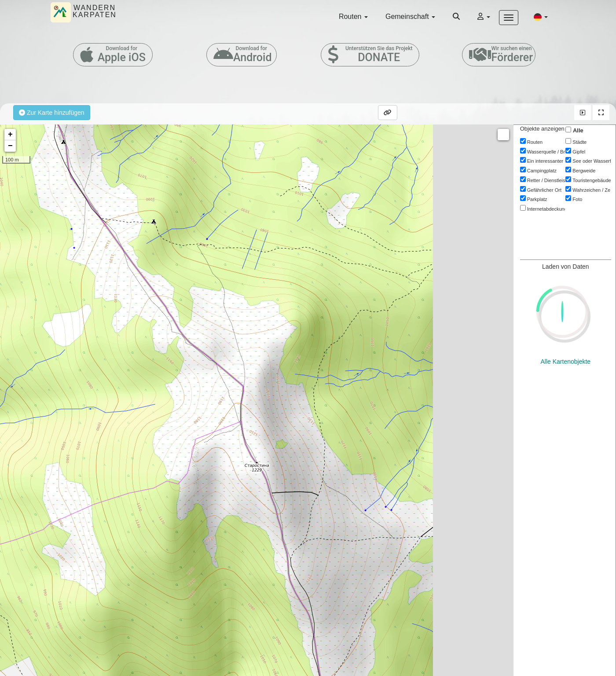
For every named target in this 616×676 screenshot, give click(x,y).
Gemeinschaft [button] (410, 16)
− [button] (10, 146)
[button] (541, 17)
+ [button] (10, 135)
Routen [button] (353, 16)
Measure (503, 135)
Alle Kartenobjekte (566, 267)
